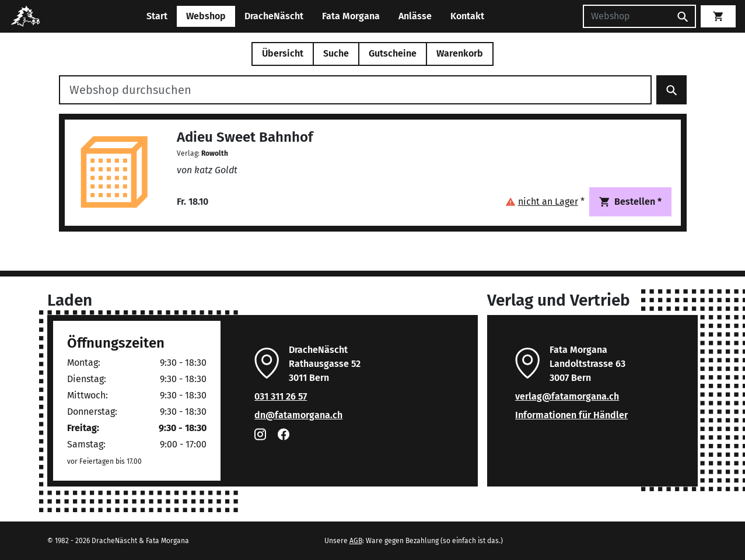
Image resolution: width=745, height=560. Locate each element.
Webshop (206, 16)
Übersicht (283, 53)
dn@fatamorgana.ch (298, 415)
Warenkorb (460, 53)
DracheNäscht (274, 16)
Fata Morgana (351, 16)
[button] (545, 202)
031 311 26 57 (281, 396)
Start (157, 16)
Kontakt (467, 16)
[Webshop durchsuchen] (355, 90)
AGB (356, 541)
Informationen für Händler (571, 415)
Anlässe (415, 16)
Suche (336, 53)
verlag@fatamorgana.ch (567, 396)
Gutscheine (393, 53)
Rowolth (215, 153)
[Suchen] (627, 16)
